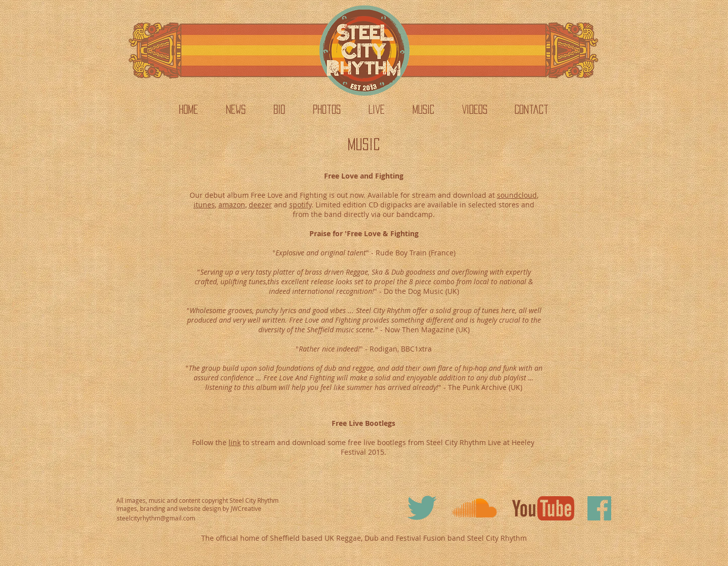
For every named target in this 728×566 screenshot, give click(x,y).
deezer (260, 205)
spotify (300, 205)
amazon (232, 205)
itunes (204, 205)
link (235, 442)
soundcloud (517, 195)
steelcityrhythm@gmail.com (156, 518)
